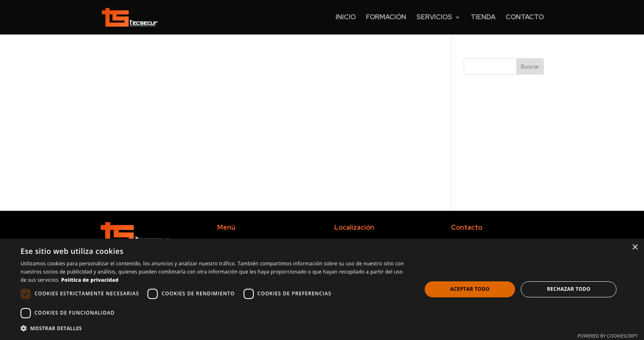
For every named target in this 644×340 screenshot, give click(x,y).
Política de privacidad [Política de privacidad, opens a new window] (90, 280)
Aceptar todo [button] (470, 289)
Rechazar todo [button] (569, 289)
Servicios (434, 18)
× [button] (635, 248)
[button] (215, 328)
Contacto (525, 18)
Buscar (530, 66)
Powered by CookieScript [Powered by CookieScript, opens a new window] (608, 336)
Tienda (483, 18)
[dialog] (322, 289)
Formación (386, 18)
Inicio (346, 18)
